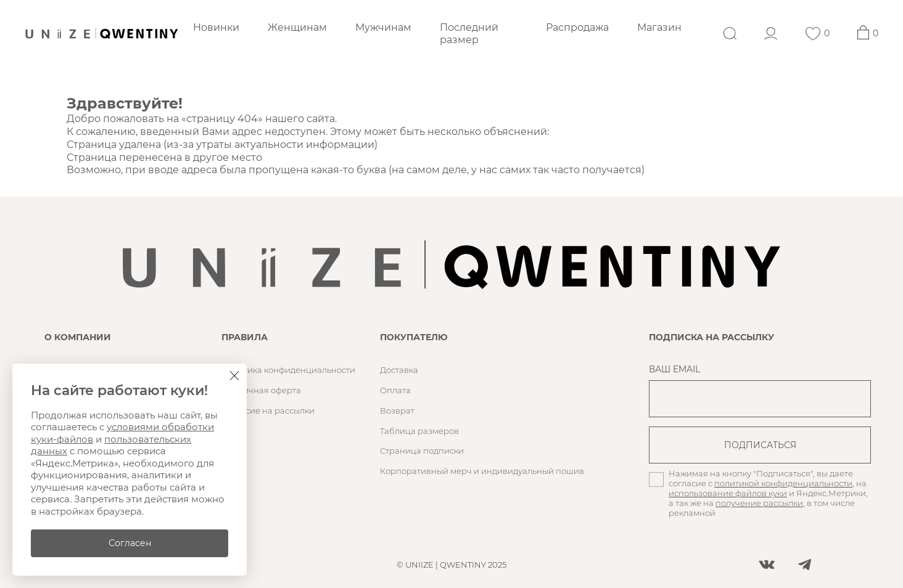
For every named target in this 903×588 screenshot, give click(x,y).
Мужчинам (383, 27)
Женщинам (297, 27)
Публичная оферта (261, 390)
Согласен (130, 543)
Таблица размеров (419, 431)
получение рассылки (759, 503)
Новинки (216, 27)
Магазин (659, 27)
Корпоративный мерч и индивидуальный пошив (482, 471)
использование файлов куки (728, 493)
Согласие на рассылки (268, 410)
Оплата (395, 390)
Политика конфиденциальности (288, 370)
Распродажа (577, 27)
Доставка (399, 370)
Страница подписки (422, 451)
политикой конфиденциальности (783, 483)
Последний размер (469, 34)
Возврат (397, 410)
